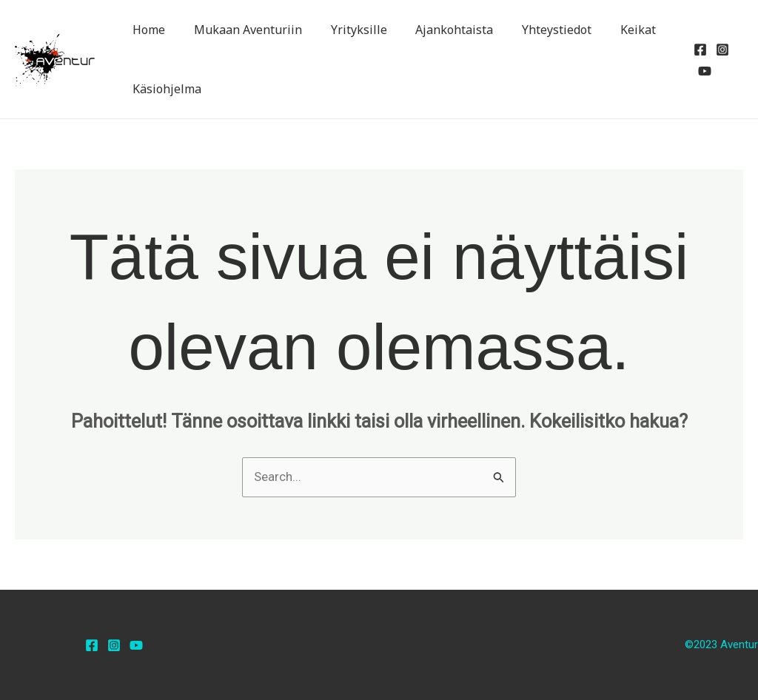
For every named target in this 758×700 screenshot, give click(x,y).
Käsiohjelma (165, 89)
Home (147, 30)
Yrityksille (346, 30)
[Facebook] (697, 50)
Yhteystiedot (534, 30)
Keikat (611, 30)
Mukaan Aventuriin (241, 30)
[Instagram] (720, 50)
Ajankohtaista (437, 30)
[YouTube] (702, 71)
